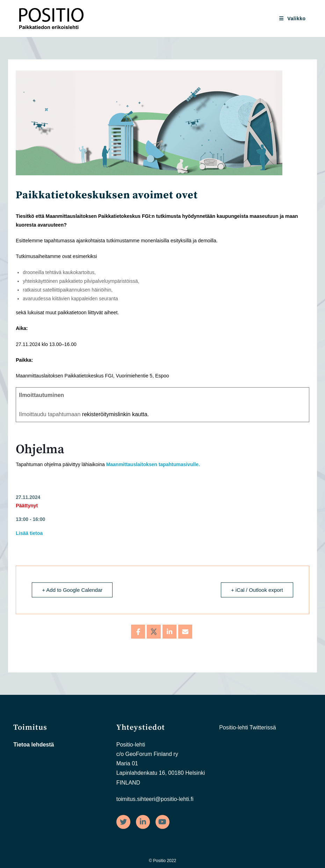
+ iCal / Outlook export (257, 590)
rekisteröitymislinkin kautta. (115, 414)
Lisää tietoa (29, 533)
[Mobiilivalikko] (292, 19)
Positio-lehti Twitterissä (247, 727)
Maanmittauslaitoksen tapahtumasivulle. (153, 464)
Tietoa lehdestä (34, 745)
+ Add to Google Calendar (72, 590)
